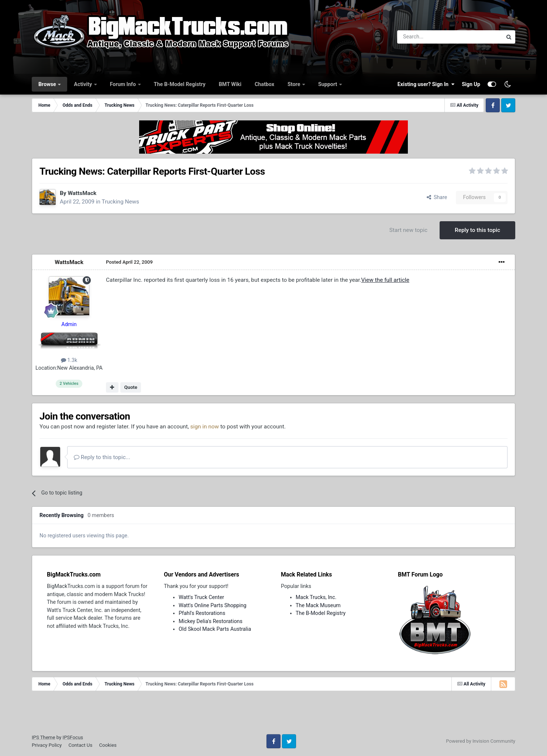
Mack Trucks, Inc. (316, 597)
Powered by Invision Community (481, 741)
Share (437, 197)
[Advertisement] (273, 715)
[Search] (431, 37)
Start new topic (408, 230)
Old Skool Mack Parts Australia (215, 629)
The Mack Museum (318, 605)
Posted (129, 262)
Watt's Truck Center (201, 597)
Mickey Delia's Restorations (211, 621)
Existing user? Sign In (426, 84)
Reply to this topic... (102, 457)
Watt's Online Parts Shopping (213, 605)
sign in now (205, 427)
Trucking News (121, 202)
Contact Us (80, 745)
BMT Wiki (230, 84)
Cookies (108, 745)
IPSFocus (73, 737)
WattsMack (82, 193)
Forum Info (124, 84)
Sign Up (471, 84)
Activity (83, 84)
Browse (48, 84)
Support (328, 84)
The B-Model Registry (180, 84)
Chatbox (264, 84)
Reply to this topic (477, 230)
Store (295, 84)
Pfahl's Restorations (202, 613)
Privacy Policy (47, 745)
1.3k (69, 360)
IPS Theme (43, 737)
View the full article (385, 280)
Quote (131, 387)
